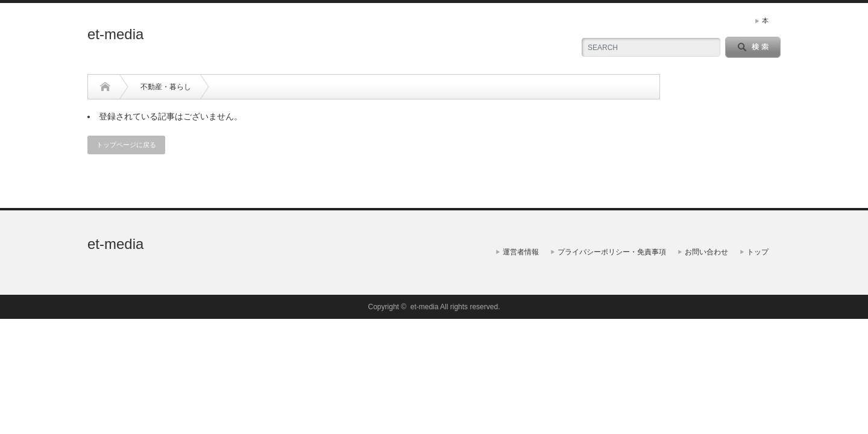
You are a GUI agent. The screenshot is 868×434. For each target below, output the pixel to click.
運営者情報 (521, 252)
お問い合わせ (706, 252)
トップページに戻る (126, 145)
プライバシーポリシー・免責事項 (612, 252)
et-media (115, 34)
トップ (758, 252)
